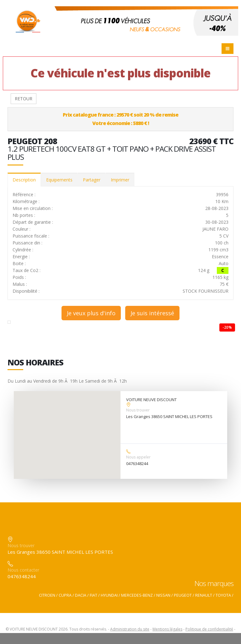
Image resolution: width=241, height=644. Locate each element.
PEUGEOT (183, 595)
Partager (92, 180)
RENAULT (204, 595)
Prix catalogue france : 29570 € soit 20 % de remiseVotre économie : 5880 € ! (120, 119)
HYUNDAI (109, 595)
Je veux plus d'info (91, 313)
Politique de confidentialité (209, 629)
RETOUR (24, 99)
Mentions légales (167, 629)
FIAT (94, 595)
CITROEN (47, 595)
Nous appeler (138, 457)
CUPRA (65, 595)
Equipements (59, 180)
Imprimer (120, 180)
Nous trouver (138, 410)
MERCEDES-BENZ (137, 595)
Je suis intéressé (152, 313)
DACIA (81, 595)
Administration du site (130, 629)
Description (24, 180)
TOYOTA (223, 595)
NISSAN (163, 595)
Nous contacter (23, 570)
